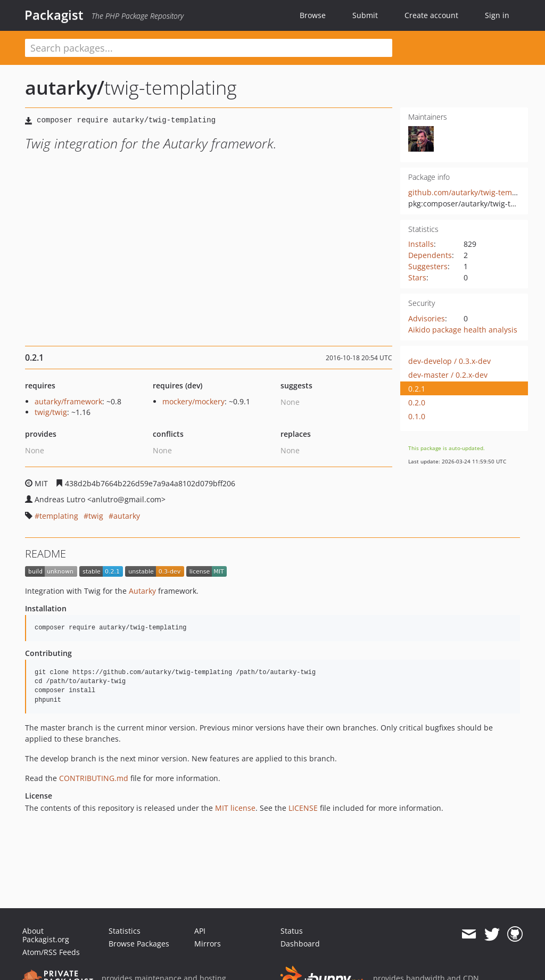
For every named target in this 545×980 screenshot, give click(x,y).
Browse (313, 15)
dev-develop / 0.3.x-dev (449, 361)
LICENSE (303, 808)
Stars (417, 277)
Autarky (142, 591)
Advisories (427, 318)
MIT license (235, 808)
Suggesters (428, 266)
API (200, 931)
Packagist (54, 15)
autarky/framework (68, 401)
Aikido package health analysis (463, 330)
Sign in (497, 15)
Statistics (125, 931)
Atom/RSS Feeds (51, 952)
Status (292, 931)
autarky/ (65, 88)
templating (59, 516)
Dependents (430, 255)
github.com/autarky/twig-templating (473, 192)
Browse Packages (139, 944)
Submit (365, 15)
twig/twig (51, 412)
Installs (421, 244)
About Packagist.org (46, 935)
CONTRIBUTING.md (94, 778)
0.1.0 (417, 416)
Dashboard (300, 944)
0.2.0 (417, 402)
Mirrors (208, 944)
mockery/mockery (193, 401)
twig (96, 516)
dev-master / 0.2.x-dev (448, 375)
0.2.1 (417, 389)
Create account (431, 15)
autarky (127, 516)
